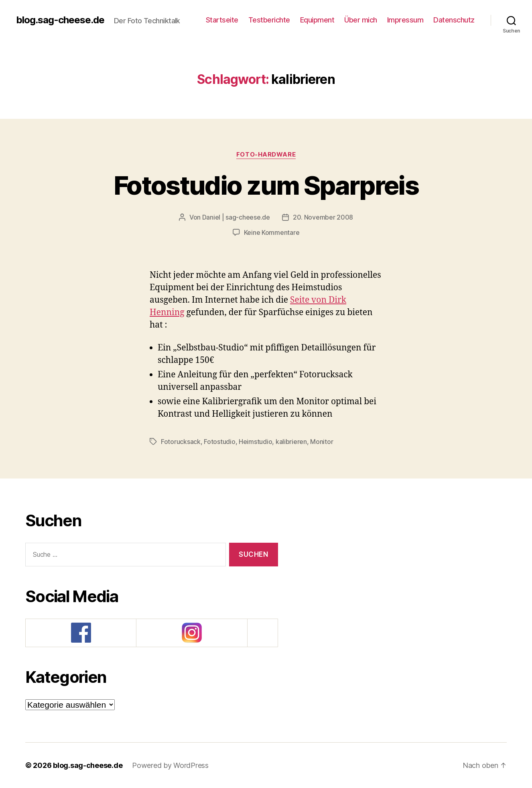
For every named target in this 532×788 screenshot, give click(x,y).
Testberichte (269, 20)
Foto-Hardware (266, 155)
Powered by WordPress (170, 765)
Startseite (222, 20)
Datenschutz (454, 20)
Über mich (361, 20)
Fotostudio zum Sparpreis (266, 185)
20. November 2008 (323, 217)
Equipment (317, 20)
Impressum (405, 20)
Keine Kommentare (272, 232)
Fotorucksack (181, 442)
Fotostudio (219, 442)
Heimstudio (255, 442)
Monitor (322, 442)
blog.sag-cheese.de (60, 20)
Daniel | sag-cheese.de (236, 217)
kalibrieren (291, 442)
